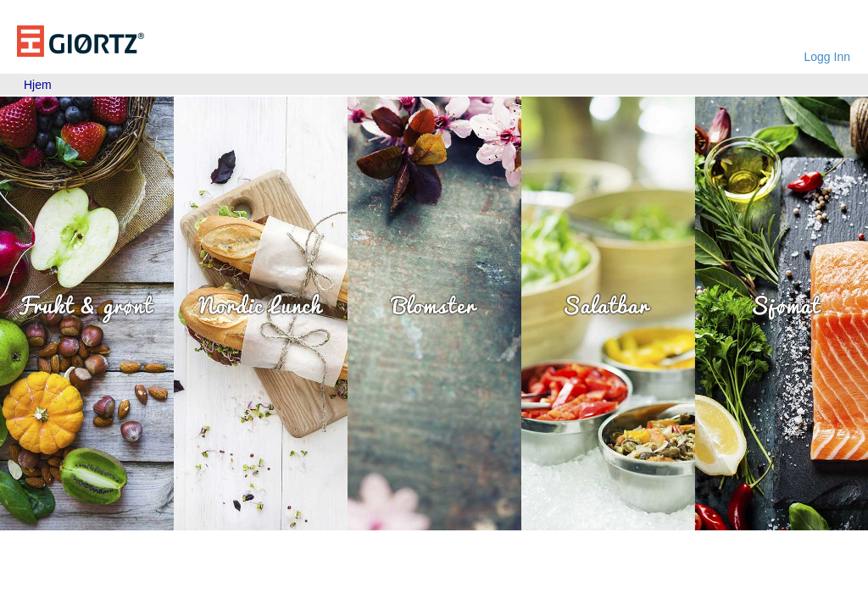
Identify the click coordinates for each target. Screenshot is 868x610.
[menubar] (38, 85)
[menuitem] (38, 85)
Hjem (38, 85)
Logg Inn (828, 57)
